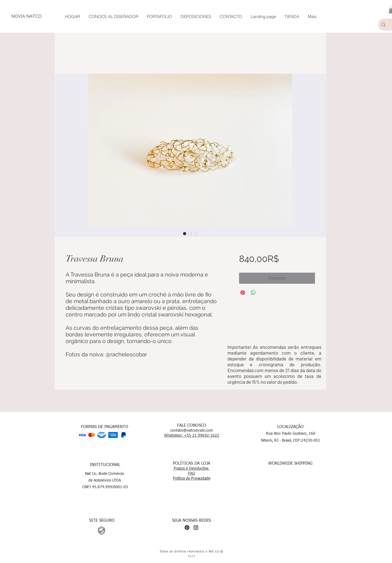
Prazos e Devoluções (192, 469)
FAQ (192, 474)
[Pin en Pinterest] (243, 293)
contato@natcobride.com (192, 431)
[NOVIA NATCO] (26, 16)
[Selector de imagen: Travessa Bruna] (185, 234)
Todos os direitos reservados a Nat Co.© (191, 552)
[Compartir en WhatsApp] (253, 293)
